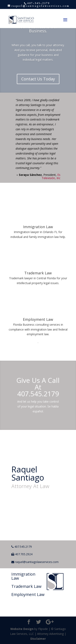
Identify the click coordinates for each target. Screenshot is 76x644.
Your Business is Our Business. (38, 29)
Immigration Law (38, 227)
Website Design (22, 629)
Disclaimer (38, 639)
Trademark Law (38, 273)
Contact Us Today (38, 79)
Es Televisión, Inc (51, 176)
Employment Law (38, 319)
